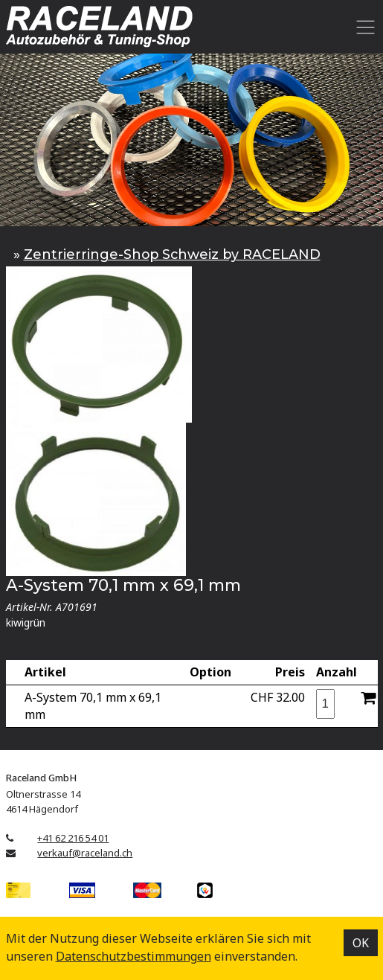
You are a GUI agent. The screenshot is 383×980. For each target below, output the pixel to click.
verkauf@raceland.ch (85, 853)
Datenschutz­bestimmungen (133, 956)
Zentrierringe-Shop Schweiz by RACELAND (172, 254)
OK (361, 943)
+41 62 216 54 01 (73, 838)
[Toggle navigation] (363, 27)
